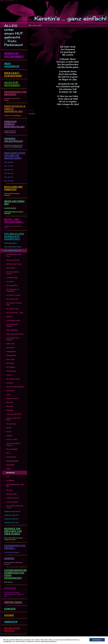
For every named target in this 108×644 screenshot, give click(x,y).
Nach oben (32, 114)
